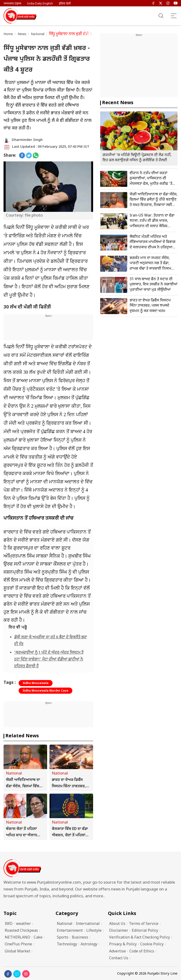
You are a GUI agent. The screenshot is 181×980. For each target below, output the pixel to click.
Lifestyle (94, 931)
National (38, 34)
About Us (117, 924)
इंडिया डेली (65, 4)
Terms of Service (144, 924)
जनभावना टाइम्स (12, 4)
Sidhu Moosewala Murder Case (45, 691)
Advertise (117, 952)
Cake (38, 938)
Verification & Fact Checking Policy (140, 938)
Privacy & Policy (123, 945)
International (88, 924)
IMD (9, 924)
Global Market (17, 952)
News (22, 34)
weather (23, 924)
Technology (67, 945)
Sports (63, 938)
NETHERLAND (17, 938)
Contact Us (119, 958)
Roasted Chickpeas (21, 931)
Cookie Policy (152, 945)
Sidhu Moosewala (36, 683)
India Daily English (40, 4)
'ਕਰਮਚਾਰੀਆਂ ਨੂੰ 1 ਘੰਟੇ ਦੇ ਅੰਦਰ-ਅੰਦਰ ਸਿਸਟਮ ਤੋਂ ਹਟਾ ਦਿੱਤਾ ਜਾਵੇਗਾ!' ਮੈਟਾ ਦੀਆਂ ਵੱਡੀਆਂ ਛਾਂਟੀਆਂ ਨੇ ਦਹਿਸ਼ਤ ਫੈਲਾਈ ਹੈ (49, 660)
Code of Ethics (142, 952)
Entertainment (70, 931)
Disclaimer (119, 931)
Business (80, 938)
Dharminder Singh (27, 140)
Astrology (89, 945)
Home (8, 34)
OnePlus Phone (18, 945)
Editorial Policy (145, 931)
